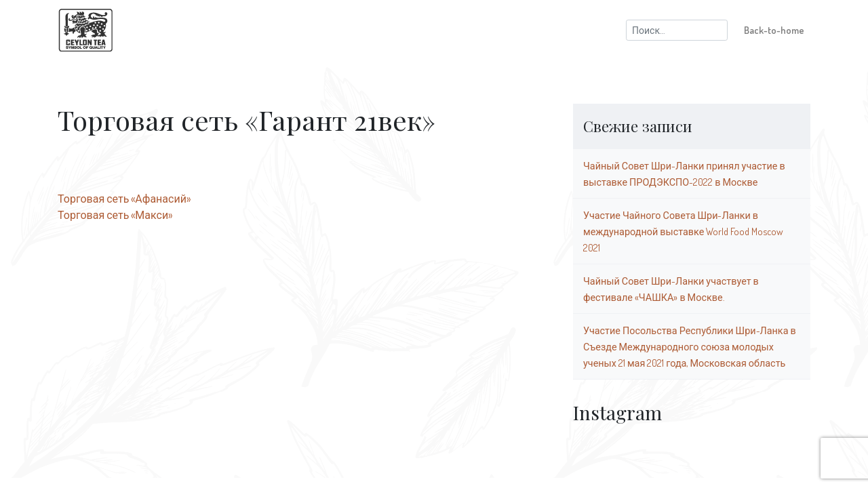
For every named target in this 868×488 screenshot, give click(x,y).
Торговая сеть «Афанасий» (124, 199)
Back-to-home (774, 30)
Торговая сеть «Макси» (115, 215)
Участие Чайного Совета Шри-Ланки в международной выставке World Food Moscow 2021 (683, 231)
